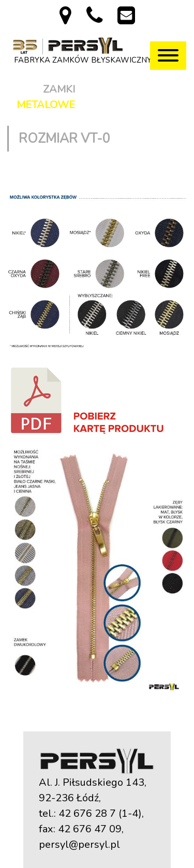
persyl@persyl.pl (79, 844)
